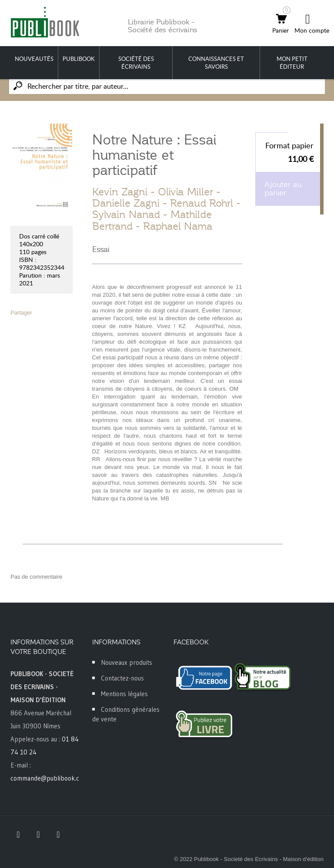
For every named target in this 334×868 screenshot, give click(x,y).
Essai (101, 249)
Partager (21, 313)
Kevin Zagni (120, 192)
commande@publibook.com (49, 778)
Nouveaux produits (127, 662)
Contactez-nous (122, 678)
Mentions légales (124, 694)
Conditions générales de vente (126, 714)
